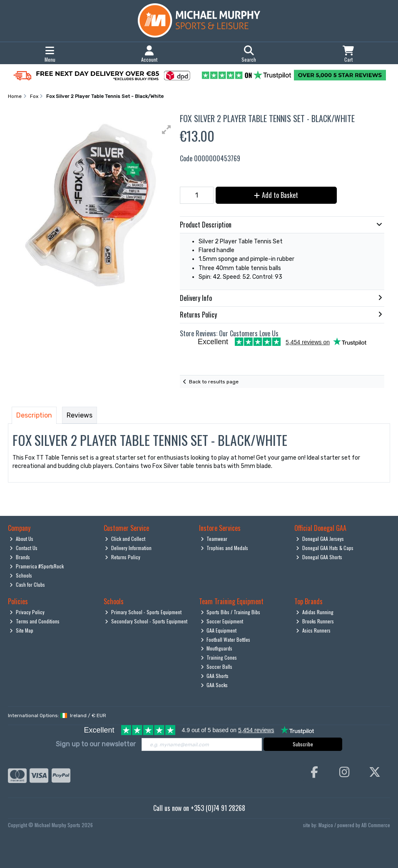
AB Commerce (376, 825)
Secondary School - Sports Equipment (146, 621)
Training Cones (219, 657)
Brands (20, 557)
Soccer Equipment (222, 621)
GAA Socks (214, 685)
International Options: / (57, 715)
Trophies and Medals (225, 548)
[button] (167, 130)
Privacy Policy (27, 612)
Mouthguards (217, 648)
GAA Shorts (215, 676)
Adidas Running (315, 612)
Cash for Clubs (27, 584)
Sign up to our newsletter (96, 744)
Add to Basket (276, 195)
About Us (21, 539)
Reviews (80, 415)
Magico (326, 825)
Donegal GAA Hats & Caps (325, 548)
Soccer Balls (217, 667)
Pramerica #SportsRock (37, 566)
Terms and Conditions (35, 621)
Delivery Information (128, 548)
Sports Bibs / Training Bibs (231, 612)
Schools (21, 575)
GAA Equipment (219, 630)
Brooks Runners (315, 621)
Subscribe (303, 744)
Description (34, 415)
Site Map (21, 630)
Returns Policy (123, 557)
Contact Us (24, 548)
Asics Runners (313, 630)
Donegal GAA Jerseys (320, 539)
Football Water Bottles (226, 639)
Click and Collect (125, 539)
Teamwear (214, 539)
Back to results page (214, 382)
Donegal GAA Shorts (319, 557)
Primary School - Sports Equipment (143, 612)
